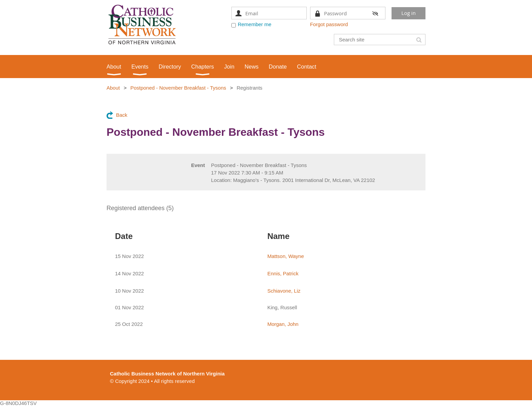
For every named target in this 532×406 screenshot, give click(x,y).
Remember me (255, 24)
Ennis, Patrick (283, 273)
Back (122, 115)
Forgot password (329, 24)
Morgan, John (283, 324)
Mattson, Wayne (286, 256)
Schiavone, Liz (284, 291)
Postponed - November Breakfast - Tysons (178, 88)
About (113, 88)
